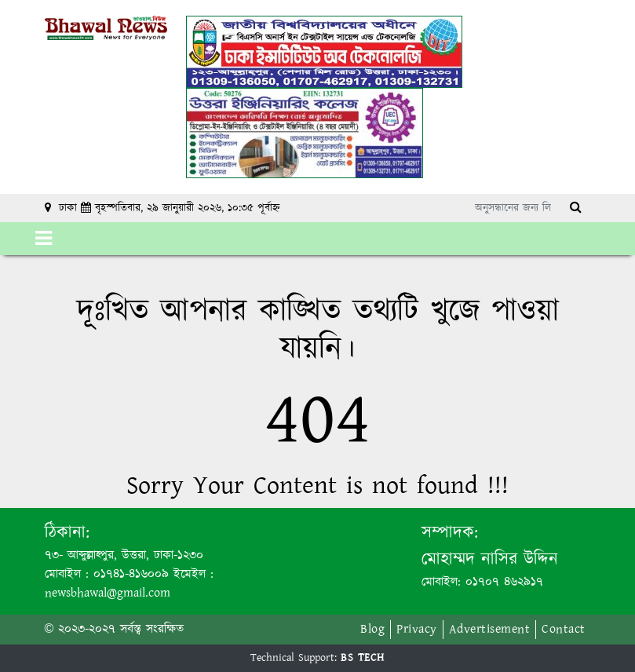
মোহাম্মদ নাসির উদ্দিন (490, 559)
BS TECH (363, 658)
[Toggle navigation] (44, 239)
